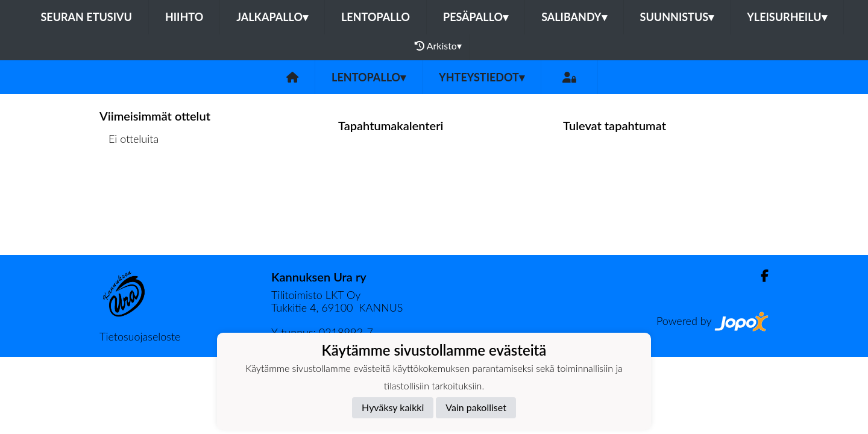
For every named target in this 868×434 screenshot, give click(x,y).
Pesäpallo (476, 17)
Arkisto (438, 46)
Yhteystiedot (482, 77)
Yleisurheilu (787, 17)
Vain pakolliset (476, 407)
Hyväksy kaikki (393, 407)
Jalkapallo (272, 17)
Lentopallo (376, 17)
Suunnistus (677, 17)
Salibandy (574, 17)
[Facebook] (760, 276)
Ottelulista (129, 185)
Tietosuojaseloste (140, 336)
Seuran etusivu (86, 17)
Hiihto (184, 17)
